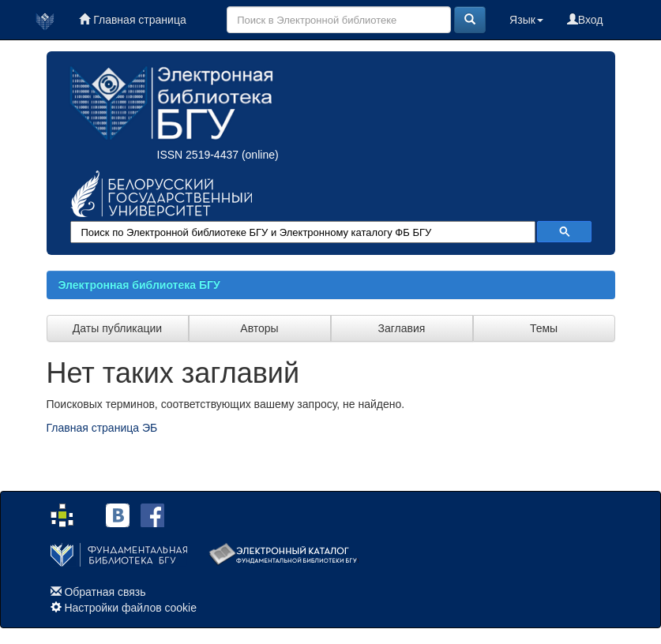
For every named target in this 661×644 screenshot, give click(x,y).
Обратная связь (105, 592)
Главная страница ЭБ (102, 428)
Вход (585, 20)
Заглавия (402, 328)
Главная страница (132, 20)
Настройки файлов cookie (130, 608)
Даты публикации (117, 328)
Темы (544, 328)
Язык (526, 20)
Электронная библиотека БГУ (139, 285)
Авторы (259, 328)
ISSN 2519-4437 (198, 155)
